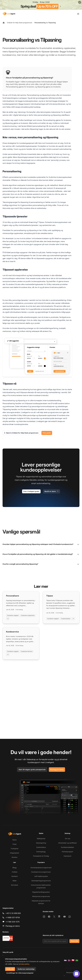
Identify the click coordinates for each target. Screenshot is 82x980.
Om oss (68, 839)
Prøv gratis (47, 433)
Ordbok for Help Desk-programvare (20, 23)
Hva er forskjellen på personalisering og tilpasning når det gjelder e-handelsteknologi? (41, 554)
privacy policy (24, 964)
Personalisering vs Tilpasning (45, 23)
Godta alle (10, 969)
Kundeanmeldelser (68, 847)
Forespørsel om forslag (41, 856)
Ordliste (15, 872)
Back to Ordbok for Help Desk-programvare (21, 433)
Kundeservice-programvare (41, 872)
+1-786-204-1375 (12, 922)
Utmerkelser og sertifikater (67, 843)
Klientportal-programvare (41, 896)
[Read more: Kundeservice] (21, 643)
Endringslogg (41, 852)
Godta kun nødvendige (26, 969)
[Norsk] (69, 960)
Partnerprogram (67, 852)
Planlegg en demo (57, 770)
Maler (15, 881)
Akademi (15, 876)
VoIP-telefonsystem (41, 876)
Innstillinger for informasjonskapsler (20, 973)
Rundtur (15, 857)
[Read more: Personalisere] (21, 607)
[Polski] (73, 960)
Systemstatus (41, 847)
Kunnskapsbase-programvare (41, 868)
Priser (15, 844)
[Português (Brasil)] (77, 960)
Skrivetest (15, 885)
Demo (15, 840)
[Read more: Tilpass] (61, 607)
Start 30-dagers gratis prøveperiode (32, 770)
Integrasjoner (15, 853)
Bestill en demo (52, 491)
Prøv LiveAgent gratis (31, 491)
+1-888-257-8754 (13, 917)
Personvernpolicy (72, 973)
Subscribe (74, 941)
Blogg (15, 868)
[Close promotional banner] (80, 2)
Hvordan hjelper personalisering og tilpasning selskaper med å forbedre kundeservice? (41, 544)
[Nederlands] (65, 960)
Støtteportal (41, 839)
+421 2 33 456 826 (13, 913)
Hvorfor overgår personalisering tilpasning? (41, 564)
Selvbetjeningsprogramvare (41, 881)
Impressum (67, 856)
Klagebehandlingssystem (41, 892)
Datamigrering (41, 843)
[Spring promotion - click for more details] (41, 5)
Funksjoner (15, 849)
